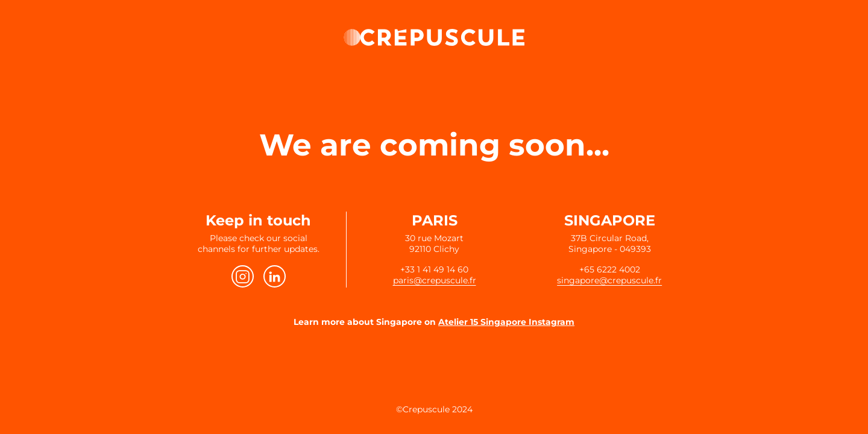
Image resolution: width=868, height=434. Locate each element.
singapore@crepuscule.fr (609, 280)
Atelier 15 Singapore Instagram (506, 322)
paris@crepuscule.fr (435, 280)
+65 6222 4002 (610, 269)
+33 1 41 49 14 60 (434, 269)
